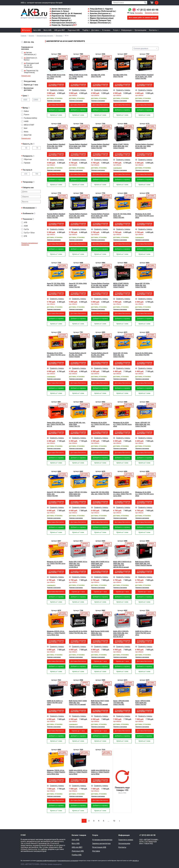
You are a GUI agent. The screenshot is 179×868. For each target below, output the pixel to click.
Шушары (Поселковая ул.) (99, 23)
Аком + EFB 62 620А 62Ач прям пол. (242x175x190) (143, 703)
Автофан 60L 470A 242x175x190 (98, 76)
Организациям (140, 30)
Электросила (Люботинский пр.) (102, 11)
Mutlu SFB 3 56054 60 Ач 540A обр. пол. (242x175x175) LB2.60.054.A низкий (122, 564)
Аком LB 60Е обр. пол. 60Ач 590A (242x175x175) (77, 424)
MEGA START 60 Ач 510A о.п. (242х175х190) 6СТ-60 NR (78, 77)
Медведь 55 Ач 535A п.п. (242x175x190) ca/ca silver (144, 216)
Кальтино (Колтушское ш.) (100, 13)
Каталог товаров (79, 835)
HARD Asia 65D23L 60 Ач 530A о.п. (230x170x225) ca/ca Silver (78, 772)
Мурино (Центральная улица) (101, 18)
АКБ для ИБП (60, 30)
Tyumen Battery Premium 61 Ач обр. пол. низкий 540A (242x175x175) (100, 285)
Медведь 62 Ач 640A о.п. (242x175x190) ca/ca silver (144, 494)
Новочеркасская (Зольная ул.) (63, 23)
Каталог (26, 30)
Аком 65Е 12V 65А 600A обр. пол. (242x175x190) (100, 493)
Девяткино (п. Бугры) (59, 11)
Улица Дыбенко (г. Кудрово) (100, 9)
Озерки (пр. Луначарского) (63, 25)
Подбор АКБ (77, 855)
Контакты (153, 30)
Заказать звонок (152, 13)
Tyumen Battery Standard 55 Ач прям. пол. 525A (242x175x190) (144, 77)
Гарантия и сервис (126, 840)
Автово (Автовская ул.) (60, 9)
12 (114, 821)
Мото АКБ (48, 30)
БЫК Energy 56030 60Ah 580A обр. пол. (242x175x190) (100, 633)
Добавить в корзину (56, 110)
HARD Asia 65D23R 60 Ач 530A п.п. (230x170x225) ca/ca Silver (100, 772)
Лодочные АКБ (74, 30)
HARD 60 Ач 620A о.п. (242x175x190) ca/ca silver (143, 633)
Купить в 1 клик (56, 115)
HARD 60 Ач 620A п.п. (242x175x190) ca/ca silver (55, 703)
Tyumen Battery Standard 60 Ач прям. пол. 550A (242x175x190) (78, 146)
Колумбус (139, 13)
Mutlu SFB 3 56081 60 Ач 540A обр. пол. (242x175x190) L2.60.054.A (78, 564)
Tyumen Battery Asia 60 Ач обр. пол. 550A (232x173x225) (78, 355)
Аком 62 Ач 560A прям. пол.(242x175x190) (144, 354)
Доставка (95, 30)
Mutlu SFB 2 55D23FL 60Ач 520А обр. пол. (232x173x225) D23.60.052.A (121, 634)
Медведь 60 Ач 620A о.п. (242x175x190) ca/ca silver (100, 424)
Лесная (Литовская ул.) (60, 18)
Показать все (26, 76)
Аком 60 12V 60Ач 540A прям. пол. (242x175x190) (78, 285)
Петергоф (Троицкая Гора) (99, 20)
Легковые (59, 36)
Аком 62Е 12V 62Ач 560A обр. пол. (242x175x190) (120, 355)
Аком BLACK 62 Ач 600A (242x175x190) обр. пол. (78, 632)
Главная (24, 36)
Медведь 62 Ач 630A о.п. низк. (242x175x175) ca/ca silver (122, 494)
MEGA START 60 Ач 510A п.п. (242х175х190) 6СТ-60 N (56, 77)
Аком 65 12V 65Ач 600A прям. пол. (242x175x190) (56, 494)
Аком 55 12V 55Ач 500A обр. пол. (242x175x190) (56, 284)
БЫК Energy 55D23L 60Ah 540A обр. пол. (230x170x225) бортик (144, 563)
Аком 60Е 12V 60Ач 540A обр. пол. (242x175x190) (143, 285)
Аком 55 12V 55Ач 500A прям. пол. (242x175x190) (122, 216)
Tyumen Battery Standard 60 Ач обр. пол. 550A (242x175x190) (100, 146)
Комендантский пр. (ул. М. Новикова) (66, 13)
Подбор (86, 30)
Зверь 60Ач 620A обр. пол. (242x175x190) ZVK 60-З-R (56, 424)
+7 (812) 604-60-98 (148, 10)
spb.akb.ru (136, 861)
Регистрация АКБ (99, 847)
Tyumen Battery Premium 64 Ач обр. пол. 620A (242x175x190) (78, 216)
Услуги (116, 30)
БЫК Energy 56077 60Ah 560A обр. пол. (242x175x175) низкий (78, 703)
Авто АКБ (37, 30)
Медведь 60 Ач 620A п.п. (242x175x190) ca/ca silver (122, 424)
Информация (127, 30)
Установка (106, 30)
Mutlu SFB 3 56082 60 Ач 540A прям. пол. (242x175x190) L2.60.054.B (100, 564)
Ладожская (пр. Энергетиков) (63, 16)
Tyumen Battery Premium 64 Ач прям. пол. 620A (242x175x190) (100, 216)
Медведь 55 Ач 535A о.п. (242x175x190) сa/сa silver (56, 355)
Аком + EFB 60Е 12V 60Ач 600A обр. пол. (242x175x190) (143, 424)
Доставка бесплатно (56, 105)
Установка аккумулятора (102, 840)
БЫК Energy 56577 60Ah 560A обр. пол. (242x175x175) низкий (100, 703)
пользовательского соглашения (68, 861)
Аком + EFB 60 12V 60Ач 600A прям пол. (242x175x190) (78, 494)
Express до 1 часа (78, 592)
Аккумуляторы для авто (45, 36)
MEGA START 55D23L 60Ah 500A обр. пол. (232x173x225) (121, 285)
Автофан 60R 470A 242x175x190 (120, 76)
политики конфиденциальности (46, 861)
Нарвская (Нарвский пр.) (61, 20)
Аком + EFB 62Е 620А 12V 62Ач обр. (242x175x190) (121, 703)
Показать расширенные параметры (30, 244)
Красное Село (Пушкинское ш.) (101, 16)
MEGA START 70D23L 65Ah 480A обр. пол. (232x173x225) (121, 146)
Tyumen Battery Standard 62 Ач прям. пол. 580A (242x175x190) (56, 216)
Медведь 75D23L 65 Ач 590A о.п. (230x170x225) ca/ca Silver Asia (56, 772)
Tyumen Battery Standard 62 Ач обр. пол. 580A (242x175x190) (144, 146)
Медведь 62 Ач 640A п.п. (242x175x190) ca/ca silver (56, 563)
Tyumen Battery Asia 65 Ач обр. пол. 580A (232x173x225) (100, 355)
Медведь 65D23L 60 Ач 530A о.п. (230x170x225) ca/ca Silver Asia (56, 633)
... (109, 821)
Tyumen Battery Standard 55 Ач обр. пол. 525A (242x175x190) (56, 146)
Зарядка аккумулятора (101, 843)
